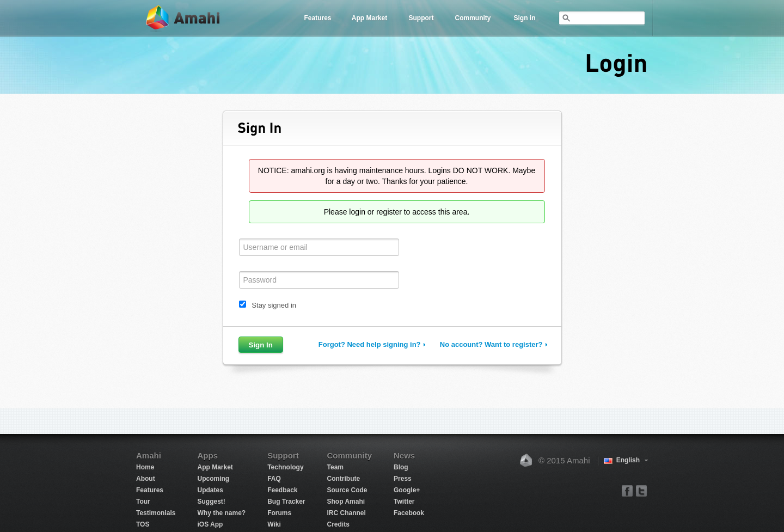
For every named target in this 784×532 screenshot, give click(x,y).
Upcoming (213, 479)
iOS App (210, 524)
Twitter (404, 502)
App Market (369, 18)
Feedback (282, 490)
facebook (627, 490)
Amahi (183, 18)
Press (403, 479)
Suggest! (211, 502)
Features (317, 18)
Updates (210, 490)
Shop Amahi (346, 502)
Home (145, 467)
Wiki (274, 524)
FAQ (274, 479)
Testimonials (156, 513)
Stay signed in (274, 305)
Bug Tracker (286, 502)
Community (473, 18)
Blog (401, 467)
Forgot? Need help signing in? (370, 344)
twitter (641, 490)
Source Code (347, 490)
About (146, 479)
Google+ (407, 490)
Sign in (525, 18)
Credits (338, 524)
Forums (279, 513)
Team (335, 467)
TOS (143, 524)
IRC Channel (347, 513)
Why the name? (221, 513)
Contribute (344, 479)
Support (421, 18)
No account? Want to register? (491, 344)
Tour (143, 502)
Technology (285, 467)
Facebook (409, 513)
